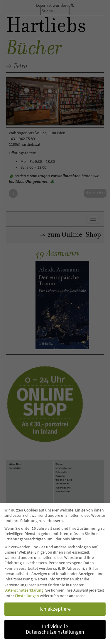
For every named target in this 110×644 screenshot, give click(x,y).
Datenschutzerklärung (24, 590)
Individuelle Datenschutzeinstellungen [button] (55, 629)
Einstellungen (27, 596)
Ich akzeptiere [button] (55, 609)
